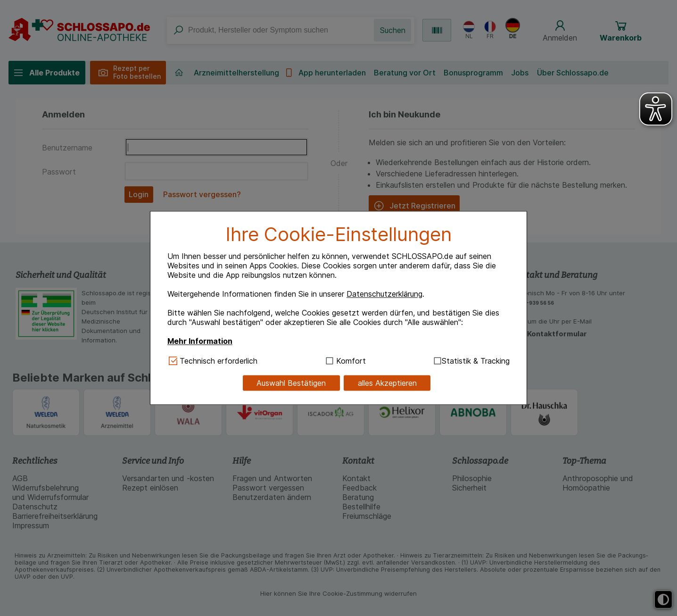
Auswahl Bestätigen (291, 383)
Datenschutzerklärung (384, 294)
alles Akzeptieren (387, 383)
